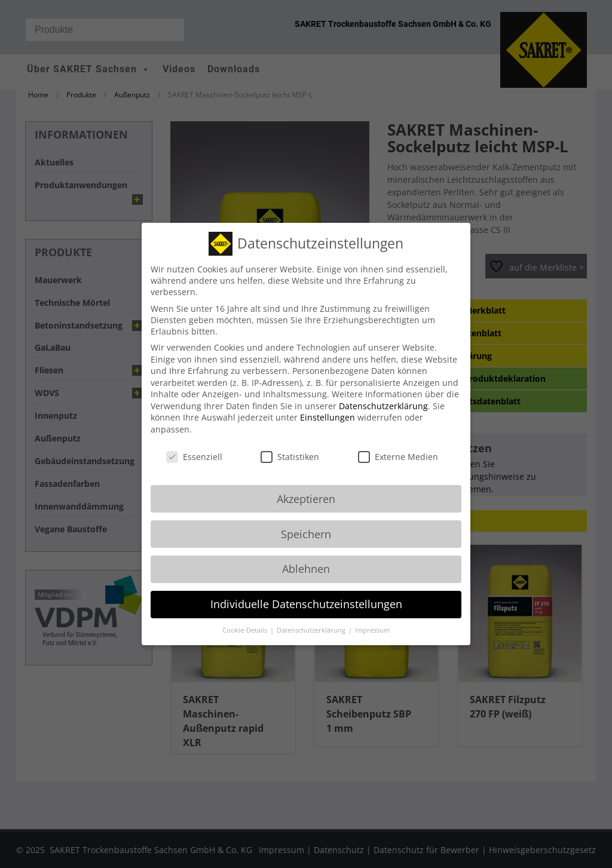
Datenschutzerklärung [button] (312, 618)
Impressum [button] (372, 618)
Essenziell (194, 444)
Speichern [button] (306, 522)
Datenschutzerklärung (383, 393)
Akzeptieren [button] (306, 486)
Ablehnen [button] (306, 557)
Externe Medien (398, 444)
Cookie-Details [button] (246, 618)
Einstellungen (328, 405)
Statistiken (290, 444)
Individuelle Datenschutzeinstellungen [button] (306, 592)
